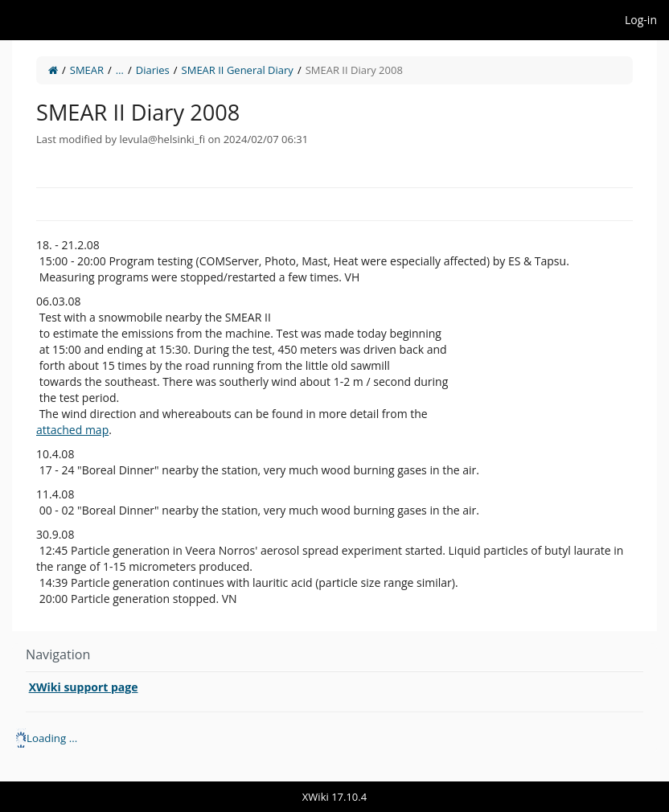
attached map (72, 430)
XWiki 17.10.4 (334, 797)
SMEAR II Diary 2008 (354, 70)
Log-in (641, 20)
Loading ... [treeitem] (52, 738)
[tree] (334, 738)
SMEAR (87, 70)
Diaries (153, 70)
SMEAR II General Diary (238, 70)
